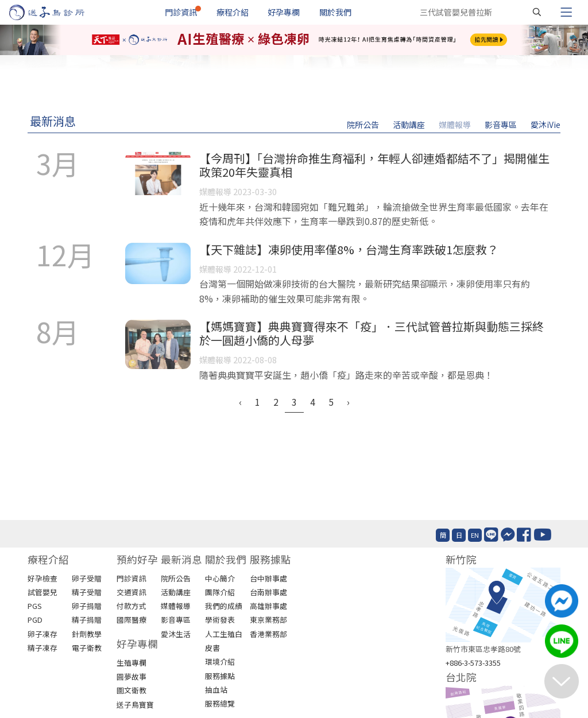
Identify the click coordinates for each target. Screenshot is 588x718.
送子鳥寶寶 (135, 705)
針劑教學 (87, 634)
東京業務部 (268, 620)
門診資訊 (181, 12)
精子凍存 (42, 648)
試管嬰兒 (42, 592)
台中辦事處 (268, 578)
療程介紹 (233, 12)
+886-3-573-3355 (473, 663)
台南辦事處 (268, 592)
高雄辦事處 (268, 606)
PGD (35, 620)
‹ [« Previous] (240, 402)
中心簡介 (220, 578)
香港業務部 (268, 634)
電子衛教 (87, 648)
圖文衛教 (131, 690)
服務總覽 (220, 703)
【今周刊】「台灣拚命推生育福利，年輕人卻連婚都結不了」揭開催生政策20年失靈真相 (374, 165)
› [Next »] (348, 402)
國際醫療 (131, 620)
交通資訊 (131, 592)
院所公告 (363, 125)
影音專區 (501, 125)
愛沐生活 (176, 634)
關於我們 (335, 12)
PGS (35, 606)
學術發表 (220, 620)
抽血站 (216, 690)
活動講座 (409, 125)
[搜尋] (537, 12)
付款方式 (131, 606)
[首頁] (58, 12)
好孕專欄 (284, 12)
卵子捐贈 (87, 606)
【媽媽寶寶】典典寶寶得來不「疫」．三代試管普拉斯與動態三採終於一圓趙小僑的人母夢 (372, 333)
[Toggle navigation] (566, 12)
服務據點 (220, 676)
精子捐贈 (87, 620)
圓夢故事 (131, 676)
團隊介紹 (220, 592)
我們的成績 (224, 606)
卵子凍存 (42, 634)
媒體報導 (455, 125)
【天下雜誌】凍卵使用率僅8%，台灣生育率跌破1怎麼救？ (349, 249)
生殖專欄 (131, 663)
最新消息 (53, 121)
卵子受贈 (87, 578)
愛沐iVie (546, 125)
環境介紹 (220, 661)
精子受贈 (87, 592)
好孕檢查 (42, 578)
